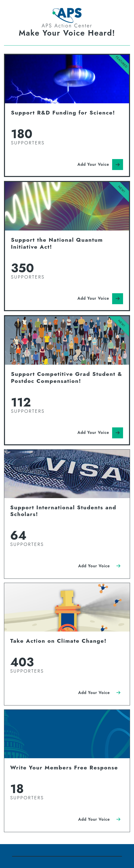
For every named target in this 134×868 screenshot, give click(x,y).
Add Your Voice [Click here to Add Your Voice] (93, 164)
